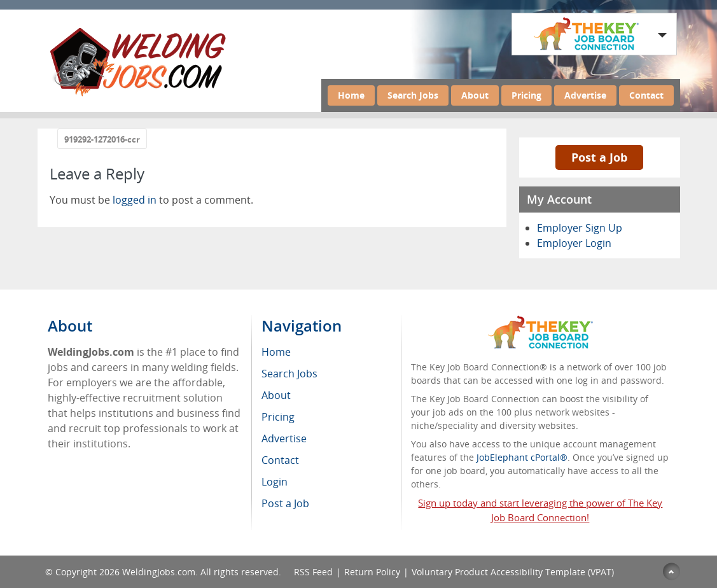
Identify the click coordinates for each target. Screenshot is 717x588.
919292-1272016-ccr (102, 139)
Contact (646, 95)
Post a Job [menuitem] (285, 503)
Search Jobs (413, 95)
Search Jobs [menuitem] (289, 374)
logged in (135, 200)
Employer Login (574, 243)
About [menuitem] (276, 395)
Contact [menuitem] (280, 460)
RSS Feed (313, 572)
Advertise (585, 95)
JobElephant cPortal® (522, 457)
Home (351, 95)
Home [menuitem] (276, 352)
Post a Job (599, 157)
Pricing (526, 95)
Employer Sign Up (580, 228)
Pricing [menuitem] (278, 417)
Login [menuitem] (275, 482)
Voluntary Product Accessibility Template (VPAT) (513, 572)
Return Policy (372, 572)
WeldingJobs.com (159, 572)
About (475, 95)
